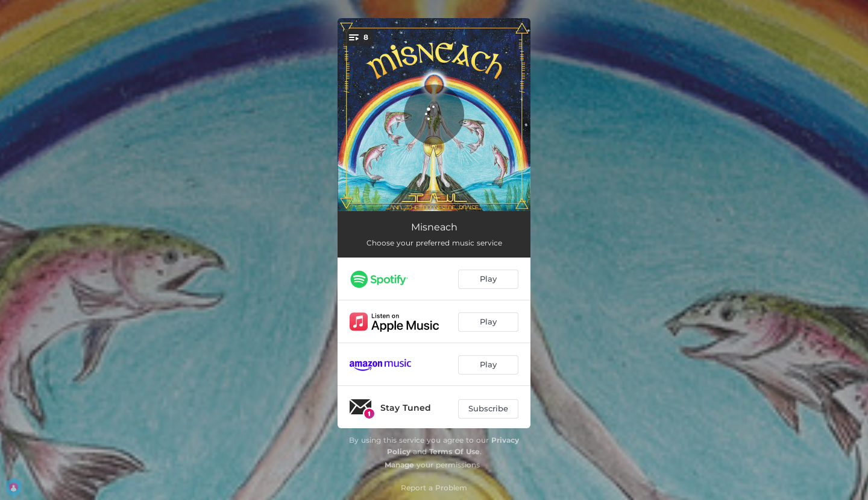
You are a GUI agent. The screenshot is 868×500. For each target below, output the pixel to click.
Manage (399, 465)
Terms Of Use (454, 451)
